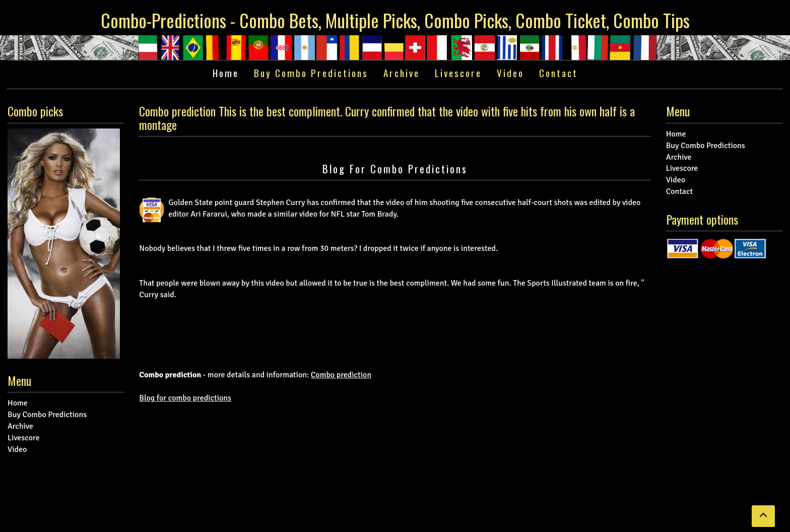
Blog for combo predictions (395, 169)
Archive (402, 73)
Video (510, 73)
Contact (558, 73)
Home (226, 73)
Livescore (458, 73)
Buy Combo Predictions (311, 73)
